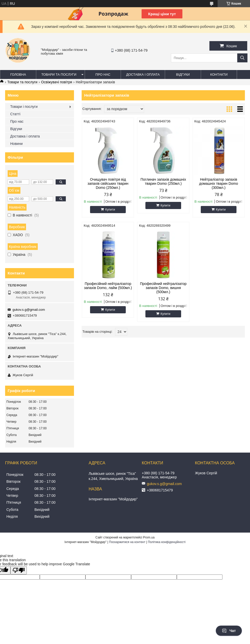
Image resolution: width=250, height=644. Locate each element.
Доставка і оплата (143, 74)
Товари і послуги (24, 107)
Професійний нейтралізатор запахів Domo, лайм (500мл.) (108, 286)
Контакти (219, 74)
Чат (229, 631)
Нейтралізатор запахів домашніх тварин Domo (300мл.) (219, 183)
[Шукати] (242, 58)
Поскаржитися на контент (127, 542)
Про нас (103, 74)
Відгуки (183, 74)
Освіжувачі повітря (57, 82)
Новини (16, 144)
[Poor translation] (19, 570)
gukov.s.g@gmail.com (29, 310)
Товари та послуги (59, 74)
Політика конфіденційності (167, 542)
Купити (110, 210)
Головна (18, 74)
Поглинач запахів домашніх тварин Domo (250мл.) (163, 181)
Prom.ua (149, 537)
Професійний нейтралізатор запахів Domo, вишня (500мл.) (163, 288)
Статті (15, 114)
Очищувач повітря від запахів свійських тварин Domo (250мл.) (108, 183)
